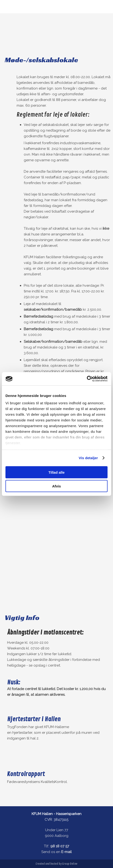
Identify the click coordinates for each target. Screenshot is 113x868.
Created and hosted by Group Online (56, 864)
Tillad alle (56, 472)
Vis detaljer (88, 458)
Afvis (57, 486)
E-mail (66, 852)
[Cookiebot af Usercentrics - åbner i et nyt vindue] (87, 379)
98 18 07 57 (60, 846)
